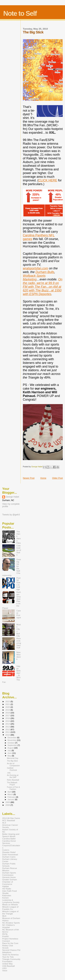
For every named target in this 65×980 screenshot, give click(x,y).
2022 (8, 701)
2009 (8, 802)
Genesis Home (9, 877)
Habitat (5, 886)
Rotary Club (8, 945)
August (11, 748)
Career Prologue (19, 614)
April (10, 792)
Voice (5, 970)
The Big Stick (12, 761)
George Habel (12, 497)
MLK (4, 916)
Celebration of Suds (19, 550)
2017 (8, 715)
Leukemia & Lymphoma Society (11, 901)
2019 (8, 710)
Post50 (5, 936)
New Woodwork (19, 656)
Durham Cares (9, 857)
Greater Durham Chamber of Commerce (10, 882)
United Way (7, 964)
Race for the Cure (10, 943)
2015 (8, 721)
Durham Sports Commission (9, 874)
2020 (8, 707)
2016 (8, 718)
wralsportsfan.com (36, 268)
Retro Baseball (13, 780)
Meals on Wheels (10, 905)
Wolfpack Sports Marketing (34, 278)
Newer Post (29, 478)
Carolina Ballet (9, 839)
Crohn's (6, 850)
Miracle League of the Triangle (10, 912)
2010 (8, 735)
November (12, 740)
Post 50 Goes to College (18, 584)
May (10, 756)
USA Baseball (8, 966)
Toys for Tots (8, 957)
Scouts (5, 948)
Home (43, 478)
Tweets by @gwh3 (11, 515)
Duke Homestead (10, 854)
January (11, 799)
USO (4, 968)
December (12, 738)
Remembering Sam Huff (19, 643)
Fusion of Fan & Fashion (13, 788)
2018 (8, 713)
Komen (5, 898)
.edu (9, 773)
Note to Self (20, 13)
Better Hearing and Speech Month (11, 835)
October (11, 743)
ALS (4, 823)
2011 (8, 732)
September (13, 745)
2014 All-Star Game (11, 818)
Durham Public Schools (9, 865)
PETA (5, 934)
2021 (8, 704)
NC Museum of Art (11, 930)
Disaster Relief (9, 852)
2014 (8, 724)
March (11, 794)
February (12, 797)
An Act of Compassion (13, 764)
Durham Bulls (45, 272)
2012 (8, 729)
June (10, 753)
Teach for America (10, 955)
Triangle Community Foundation (11, 960)
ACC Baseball (9, 820)
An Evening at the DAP (13, 776)
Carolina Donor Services (9, 842)
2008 (8, 805)
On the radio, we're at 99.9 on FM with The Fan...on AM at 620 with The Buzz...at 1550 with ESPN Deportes (43, 287)
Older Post (57, 478)
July (10, 750)
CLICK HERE (48, 180)
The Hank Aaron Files (19, 537)
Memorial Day (13, 758)
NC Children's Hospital (8, 926)
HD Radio (7, 889)
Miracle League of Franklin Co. (10, 908)
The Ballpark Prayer (12, 784)
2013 (8, 727)
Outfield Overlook (12, 769)
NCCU (5, 932)
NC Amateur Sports (11, 923)
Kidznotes (7, 895)
